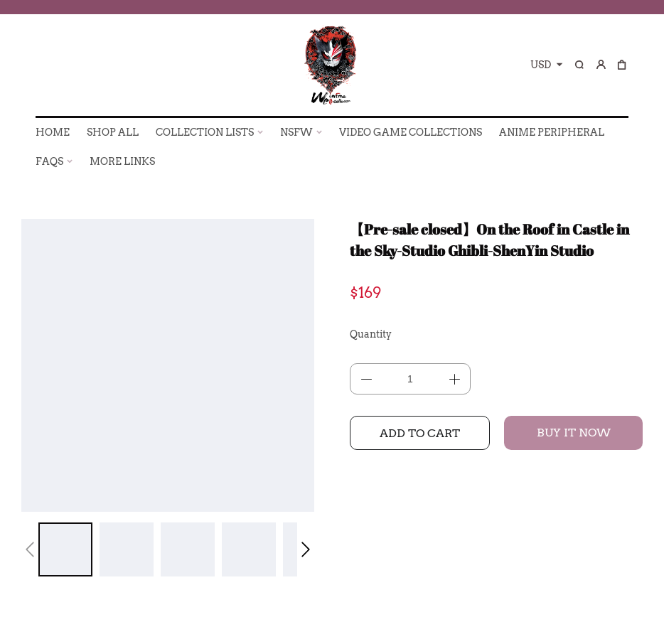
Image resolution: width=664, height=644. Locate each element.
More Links (122, 161)
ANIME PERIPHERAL (552, 132)
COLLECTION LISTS (205, 132)
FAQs (49, 161)
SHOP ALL (113, 132)
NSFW (296, 132)
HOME (53, 132)
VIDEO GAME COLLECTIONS (411, 132)
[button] (30, 549)
